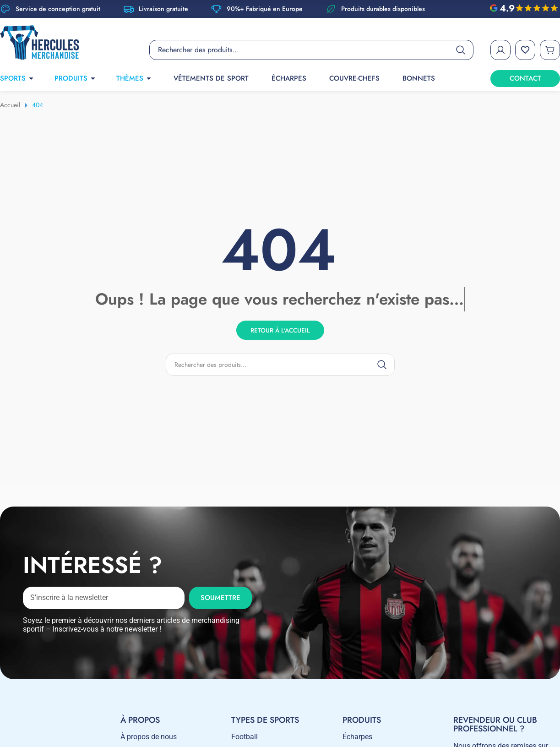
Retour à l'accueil (280, 330)
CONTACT (525, 78)
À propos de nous (149, 737)
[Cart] (550, 50)
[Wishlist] (525, 50)
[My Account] (500, 50)
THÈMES (134, 78)
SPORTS (17, 78)
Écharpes (289, 78)
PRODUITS (75, 78)
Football (245, 737)
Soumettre (220, 598)
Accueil (10, 105)
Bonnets (419, 78)
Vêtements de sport (211, 78)
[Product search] (311, 50)
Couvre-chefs (354, 78)
